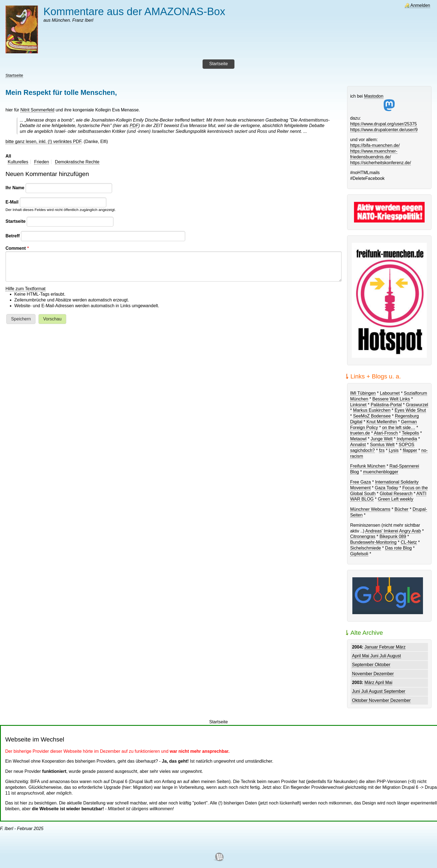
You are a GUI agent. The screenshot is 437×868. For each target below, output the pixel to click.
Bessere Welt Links (391, 399)
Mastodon (380, 102)
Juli (383, 656)
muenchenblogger (381, 472)
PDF (134, 126)
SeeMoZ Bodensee (372, 416)
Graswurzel (417, 405)
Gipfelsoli (359, 554)
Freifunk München (368, 466)
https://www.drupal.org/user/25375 (384, 124)
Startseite (14, 75)
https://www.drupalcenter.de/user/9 (384, 130)
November (363, 674)
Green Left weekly (396, 499)
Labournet (390, 393)
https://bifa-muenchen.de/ (375, 145)
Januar (372, 647)
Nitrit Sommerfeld (37, 110)
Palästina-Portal (386, 405)
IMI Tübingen (363, 393)
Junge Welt (382, 439)
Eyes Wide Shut (410, 410)
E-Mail (12, 202)
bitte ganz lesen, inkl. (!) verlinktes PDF (43, 142)
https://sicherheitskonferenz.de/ (381, 163)
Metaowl (358, 439)
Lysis (394, 450)
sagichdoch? (363, 450)
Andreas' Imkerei (382, 531)
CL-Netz (409, 542)
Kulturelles (18, 162)
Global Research (396, 494)
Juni (375, 656)
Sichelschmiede (366, 548)
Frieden (42, 162)
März (401, 647)
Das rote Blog (398, 548)
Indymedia (407, 439)
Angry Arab (410, 531)
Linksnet (358, 405)
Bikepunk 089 (393, 536)
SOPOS (407, 445)
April (357, 656)
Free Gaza (361, 482)
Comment (16, 248)
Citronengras (363, 536)
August (394, 656)
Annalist (358, 445)
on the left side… (399, 428)
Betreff (13, 236)
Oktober (382, 665)
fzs (382, 450)
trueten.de (360, 433)
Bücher (401, 509)
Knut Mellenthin (382, 422)
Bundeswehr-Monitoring (373, 542)
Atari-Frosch (386, 433)
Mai (366, 656)
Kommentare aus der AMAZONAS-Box (134, 11)
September (363, 665)
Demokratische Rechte (77, 162)
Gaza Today (387, 488)
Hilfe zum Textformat (26, 289)
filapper (410, 450)
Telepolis (410, 433)
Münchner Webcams (370, 509)
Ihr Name (15, 188)
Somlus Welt (382, 445)
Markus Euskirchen (372, 410)
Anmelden (420, 5)
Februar (387, 647)
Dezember (384, 674)
